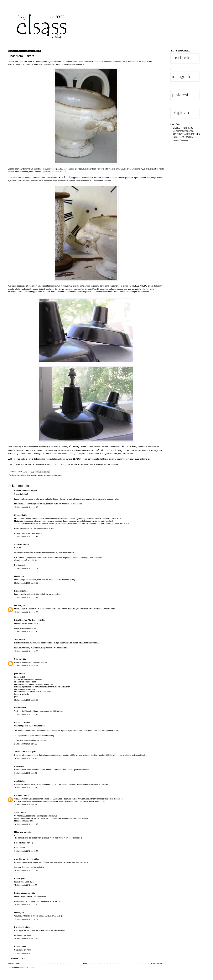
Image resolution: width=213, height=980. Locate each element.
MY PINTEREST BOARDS (183, 131)
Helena (17, 947)
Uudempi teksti (14, 964)
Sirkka (17, 515)
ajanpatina (21, 475)
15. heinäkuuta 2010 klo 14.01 (26, 919)
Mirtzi (17, 605)
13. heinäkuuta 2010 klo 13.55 (26, 612)
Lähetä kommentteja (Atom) (23, 968)
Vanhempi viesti (157, 964)
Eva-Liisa (18, 927)
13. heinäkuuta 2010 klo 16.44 (26, 666)
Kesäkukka (19, 722)
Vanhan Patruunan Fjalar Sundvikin (28, 181)
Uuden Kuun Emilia (22, 491)
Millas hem (19, 832)
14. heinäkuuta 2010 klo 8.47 (26, 788)
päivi (16, 674)
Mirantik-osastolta (100, 289)
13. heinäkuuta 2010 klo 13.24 (26, 598)
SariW (17, 813)
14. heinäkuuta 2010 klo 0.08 (26, 744)
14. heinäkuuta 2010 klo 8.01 (26, 773)
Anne (16, 766)
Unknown (18, 796)
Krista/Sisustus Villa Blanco (26, 620)
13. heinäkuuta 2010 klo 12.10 (26, 507)
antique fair (42, 475)
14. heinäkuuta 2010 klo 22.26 (26, 871)
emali (48, 475)
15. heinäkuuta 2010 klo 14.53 (26, 939)
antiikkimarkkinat (31, 475)
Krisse (17, 591)
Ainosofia (18, 544)
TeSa (16, 640)
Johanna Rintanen (22, 752)
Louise (17, 708)
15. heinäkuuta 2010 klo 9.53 (26, 885)
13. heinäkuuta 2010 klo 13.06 (26, 583)
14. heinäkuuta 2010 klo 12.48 (26, 851)
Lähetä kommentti (18, 958)
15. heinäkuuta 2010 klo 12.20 (26, 905)
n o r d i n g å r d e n (23, 859)
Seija (16, 659)
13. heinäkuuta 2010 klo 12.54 (26, 568)
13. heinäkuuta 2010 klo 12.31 (26, 537)
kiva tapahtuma (56, 475)
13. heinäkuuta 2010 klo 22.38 (26, 700)
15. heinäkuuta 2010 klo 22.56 (26, 953)
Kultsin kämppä (21, 893)
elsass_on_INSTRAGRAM (183, 137)
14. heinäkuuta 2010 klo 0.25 (26, 759)
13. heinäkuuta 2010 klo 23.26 (26, 715)
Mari (16, 576)
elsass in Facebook (180, 140)
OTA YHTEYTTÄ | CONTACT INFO (186, 134)
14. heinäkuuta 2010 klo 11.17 (26, 824)
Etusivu (86, 964)
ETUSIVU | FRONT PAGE (183, 128)
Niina (16, 879)
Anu (16, 781)
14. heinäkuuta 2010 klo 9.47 (26, 805)
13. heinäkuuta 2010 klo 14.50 (26, 632)
